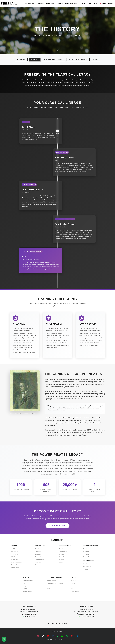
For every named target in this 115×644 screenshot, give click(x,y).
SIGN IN (110, 3)
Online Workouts (28, 591)
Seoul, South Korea (16, 562)
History (73, 583)
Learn (25, 583)
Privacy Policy (75, 591)
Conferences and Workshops (55, 583)
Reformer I (86, 552)
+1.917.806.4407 (30, 616)
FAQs (96, 59)
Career (25, 589)
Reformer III (86, 557)
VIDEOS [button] (84, 3)
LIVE (90, 3)
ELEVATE (60, 3)
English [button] (103, 3)
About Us (74, 581)
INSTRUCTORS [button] (51, 3)
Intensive (62, 554)
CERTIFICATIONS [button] (30, 3)
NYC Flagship (15, 552)
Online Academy (39, 559)
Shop (49, 589)
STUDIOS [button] (41, 3)
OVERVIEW (21, 59)
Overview (38, 549)
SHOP (96, 3)
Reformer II (86, 554)
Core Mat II (38, 554)
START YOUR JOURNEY (58, 526)
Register (37, 565)
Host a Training (15, 567)
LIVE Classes (15, 549)
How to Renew (87, 567)
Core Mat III (38, 557)
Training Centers (16, 565)
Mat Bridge (38, 562)
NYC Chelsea (15, 557)
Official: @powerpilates (87, 616)
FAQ (72, 589)
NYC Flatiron (15, 554)
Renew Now (86, 569)
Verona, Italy (14, 559)
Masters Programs (52, 586)
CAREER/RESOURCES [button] (72, 3)
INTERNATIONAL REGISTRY (54, 59)
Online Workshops (28, 581)
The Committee (75, 586)
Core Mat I (38, 552)
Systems (61, 559)
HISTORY (35, 59)
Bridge (61, 562)
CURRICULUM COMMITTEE (78, 59)
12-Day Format (63, 557)
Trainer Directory (52, 581)
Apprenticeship (63, 552)
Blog (24, 586)
